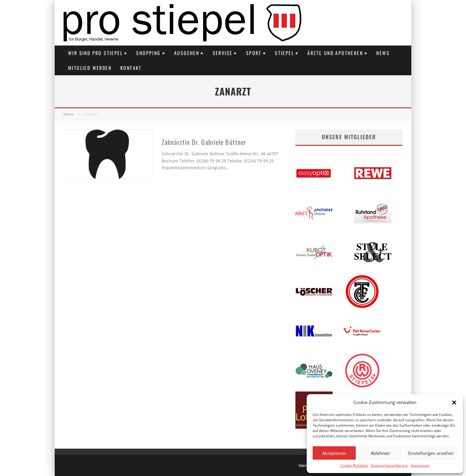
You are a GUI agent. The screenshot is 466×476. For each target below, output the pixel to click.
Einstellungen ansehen (431, 453)
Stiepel (284, 53)
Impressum (420, 465)
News (383, 53)
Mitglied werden (90, 68)
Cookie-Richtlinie (354, 465)
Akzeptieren (334, 453)
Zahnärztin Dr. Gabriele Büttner (204, 142)
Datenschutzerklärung (389, 465)
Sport (254, 53)
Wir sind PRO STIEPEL (95, 53)
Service (223, 53)
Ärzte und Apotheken (335, 53)
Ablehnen (380, 453)
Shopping (148, 53)
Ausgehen (187, 53)
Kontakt (131, 68)
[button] (454, 403)
